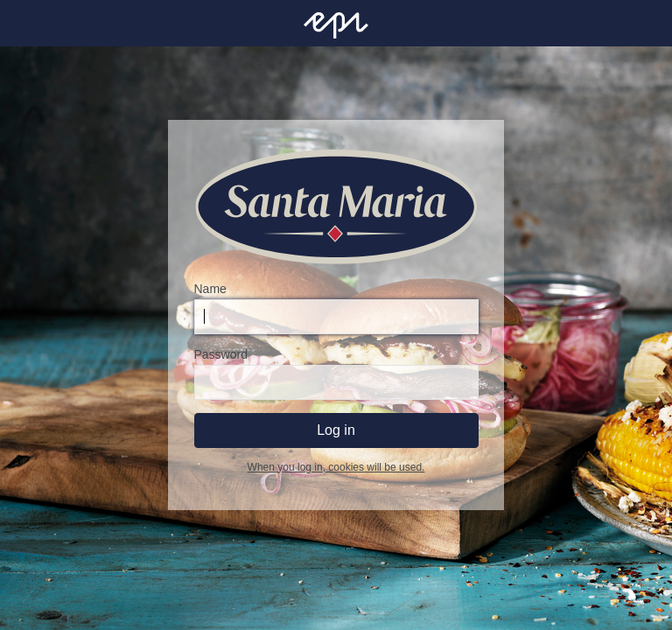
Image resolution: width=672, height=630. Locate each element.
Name (210, 289)
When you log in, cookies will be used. (336, 467)
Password (221, 354)
